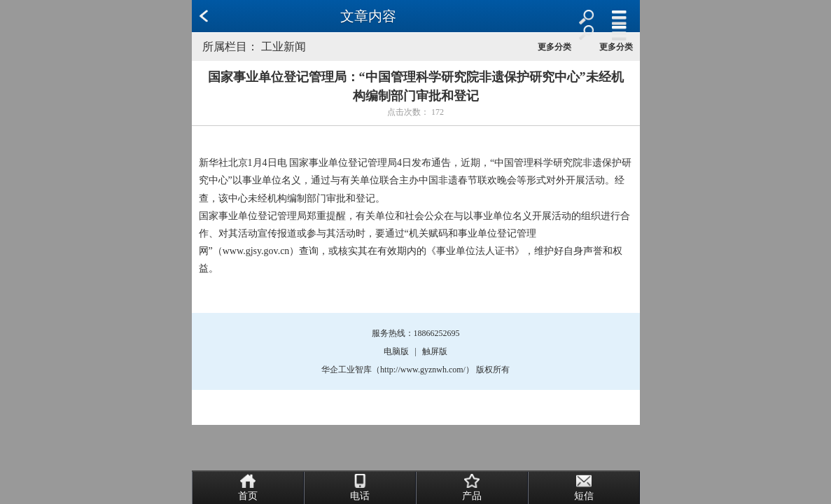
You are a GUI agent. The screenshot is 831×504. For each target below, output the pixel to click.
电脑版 (396, 351)
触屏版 (435, 351)
